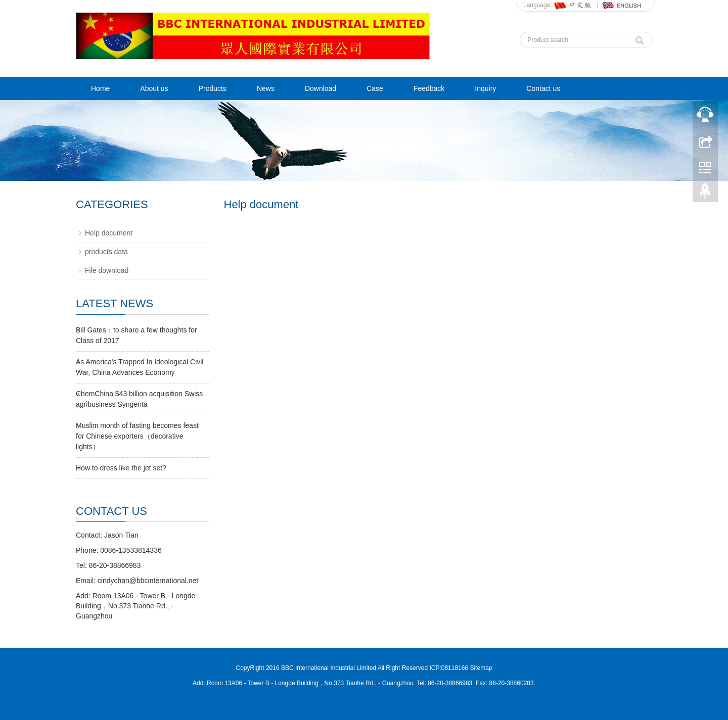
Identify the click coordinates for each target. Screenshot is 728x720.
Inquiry (485, 88)
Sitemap (481, 668)
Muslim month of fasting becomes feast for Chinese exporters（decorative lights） (137, 436)
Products (213, 88)
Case (375, 88)
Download (321, 88)
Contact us (543, 88)
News (266, 88)
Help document (109, 233)
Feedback (429, 88)
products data (106, 252)
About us (154, 88)
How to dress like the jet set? (121, 468)
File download (107, 270)
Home (100, 88)
